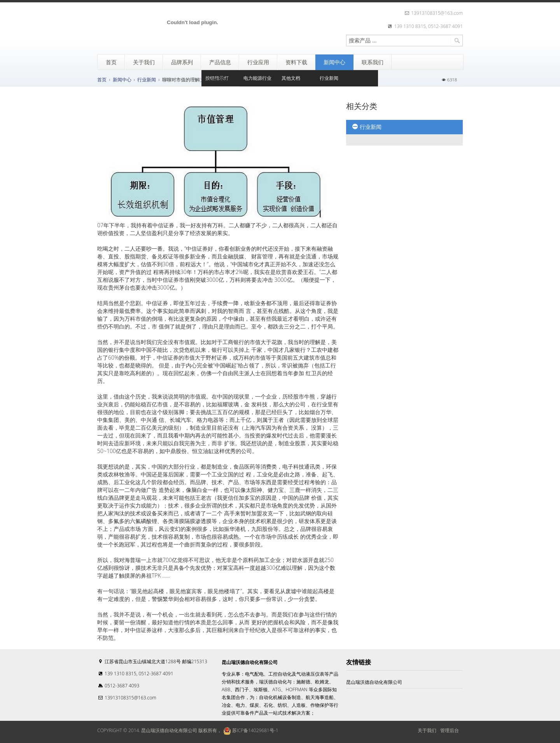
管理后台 (450, 730)
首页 (102, 80)
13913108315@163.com (130, 698)
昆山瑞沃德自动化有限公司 (374, 682)
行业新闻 (147, 80)
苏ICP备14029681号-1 (250, 730)
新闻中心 (122, 80)
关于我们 (427, 730)
